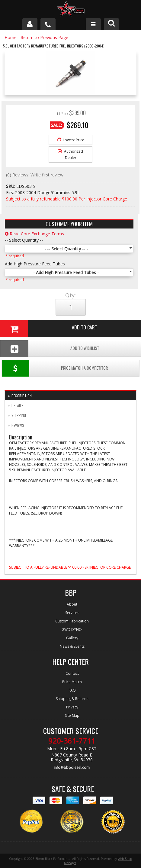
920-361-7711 (72, 741)
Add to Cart (49, 329)
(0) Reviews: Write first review (35, 175)
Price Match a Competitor (55, 368)
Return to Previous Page (44, 37)
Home (11, 37)
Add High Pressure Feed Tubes (35, 264)
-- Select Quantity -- (24, 240)
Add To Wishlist (50, 348)
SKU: (11, 186)
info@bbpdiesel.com (72, 767)
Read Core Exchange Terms (34, 234)
